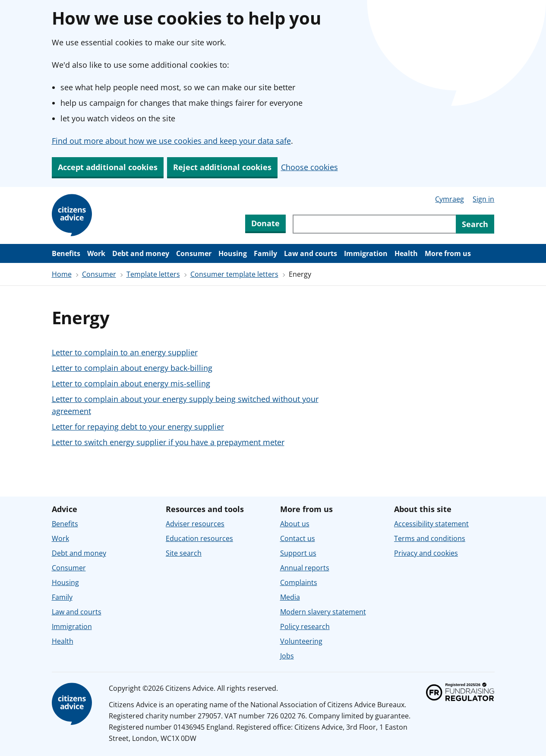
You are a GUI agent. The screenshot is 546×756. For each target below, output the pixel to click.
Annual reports (305, 568)
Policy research (305, 626)
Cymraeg (450, 199)
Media (290, 597)
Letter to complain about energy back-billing (132, 368)
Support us (298, 553)
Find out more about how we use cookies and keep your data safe (171, 141)
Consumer (194, 253)
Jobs (287, 656)
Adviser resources (195, 524)
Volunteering (301, 641)
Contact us (298, 538)
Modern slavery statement (323, 612)
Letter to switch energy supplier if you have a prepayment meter (168, 442)
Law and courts (311, 253)
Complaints (299, 582)
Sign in (483, 199)
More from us (448, 253)
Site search (184, 553)
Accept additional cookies (108, 167)
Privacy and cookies (426, 553)
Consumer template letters (234, 274)
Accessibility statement (431, 524)
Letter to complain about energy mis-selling (131, 383)
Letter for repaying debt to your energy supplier (138, 427)
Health (406, 253)
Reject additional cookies (222, 167)
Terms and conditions (430, 538)
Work (96, 253)
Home (62, 274)
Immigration (366, 253)
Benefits (66, 253)
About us (295, 524)
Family (265, 253)
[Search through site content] (374, 224)
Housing (233, 253)
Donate (265, 223)
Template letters (153, 274)
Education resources (199, 538)
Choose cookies (309, 167)
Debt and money (141, 253)
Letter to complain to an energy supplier (125, 352)
